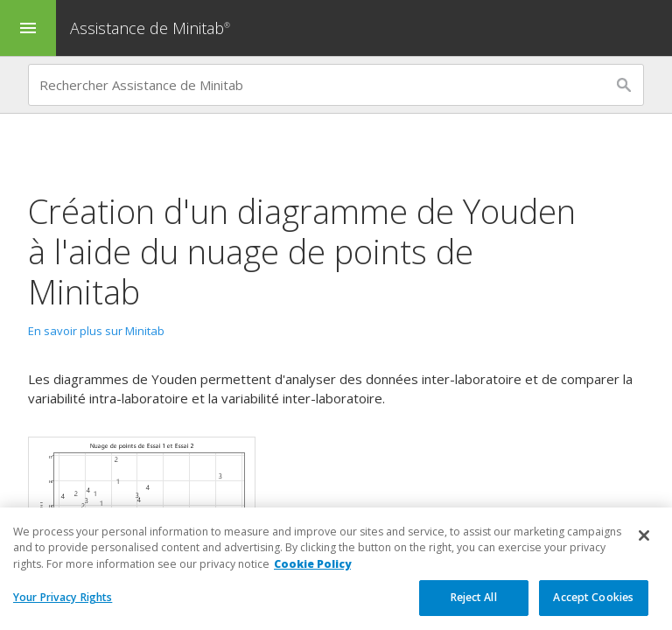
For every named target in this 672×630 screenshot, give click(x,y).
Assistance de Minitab (152, 28)
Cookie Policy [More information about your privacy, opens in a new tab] (312, 564)
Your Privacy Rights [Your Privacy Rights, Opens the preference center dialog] (63, 598)
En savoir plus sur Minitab (96, 331)
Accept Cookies (593, 598)
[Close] (644, 536)
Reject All (474, 598)
